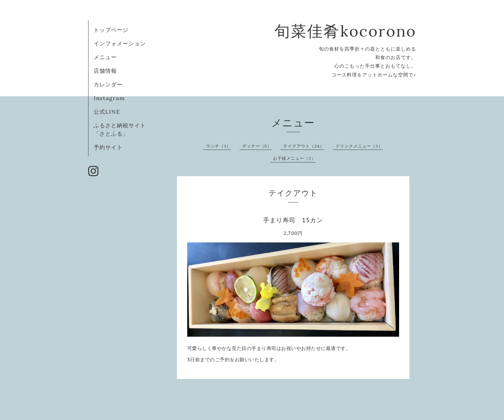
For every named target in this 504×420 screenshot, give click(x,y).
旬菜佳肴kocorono (345, 31)
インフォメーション (120, 43)
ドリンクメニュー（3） (359, 146)
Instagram (109, 98)
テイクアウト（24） (304, 146)
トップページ (111, 30)
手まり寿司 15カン (293, 220)
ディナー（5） (257, 146)
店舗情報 (105, 71)
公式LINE (107, 112)
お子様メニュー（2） (294, 158)
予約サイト (108, 147)
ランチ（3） (219, 146)
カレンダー (108, 84)
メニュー (105, 57)
